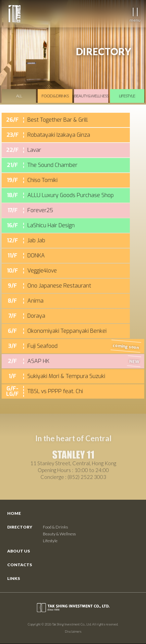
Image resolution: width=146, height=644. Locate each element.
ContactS (20, 565)
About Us (19, 551)
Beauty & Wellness (59, 534)
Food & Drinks (55, 527)
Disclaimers (73, 631)
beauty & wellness (91, 96)
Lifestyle (50, 541)
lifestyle (127, 96)
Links (14, 578)
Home (14, 513)
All (19, 96)
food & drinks (55, 96)
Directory (20, 527)
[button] (135, 12)
